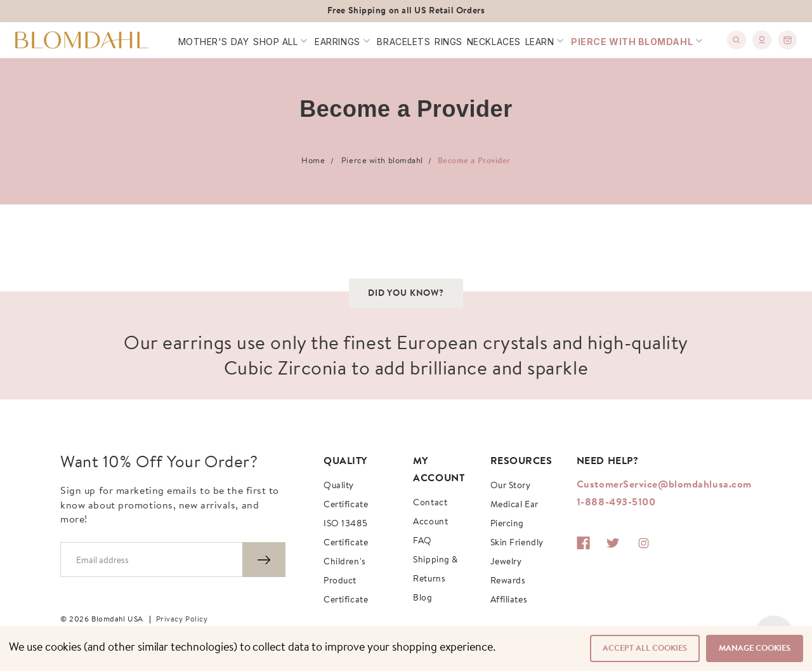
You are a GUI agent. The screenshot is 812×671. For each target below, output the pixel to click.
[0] (787, 40)
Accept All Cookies (645, 648)
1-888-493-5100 (616, 503)
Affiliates (509, 601)
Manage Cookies (755, 648)
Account (430, 522)
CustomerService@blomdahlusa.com (664, 485)
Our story (511, 486)
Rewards (508, 581)
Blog (422, 599)
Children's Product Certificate (346, 581)
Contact (430, 503)
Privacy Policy (182, 620)
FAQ (422, 541)
